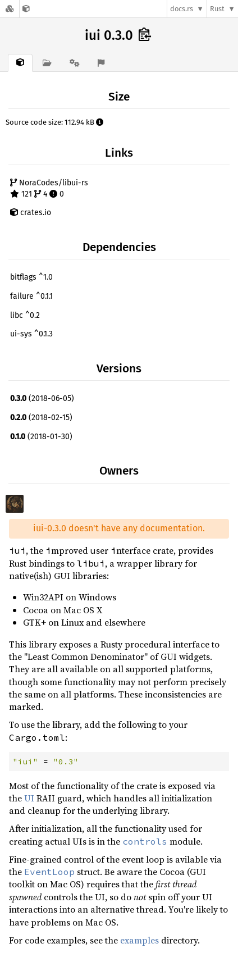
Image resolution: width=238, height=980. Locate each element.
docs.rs (182, 9)
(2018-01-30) (41, 437)
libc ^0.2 (25, 315)
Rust (217, 9)
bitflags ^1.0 (31, 277)
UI (29, 798)
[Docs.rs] (10, 9)
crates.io (31, 213)
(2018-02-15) (41, 418)
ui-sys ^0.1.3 (31, 334)
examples (139, 940)
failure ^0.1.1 (31, 296)
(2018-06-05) (42, 398)
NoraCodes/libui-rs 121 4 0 (49, 188)
